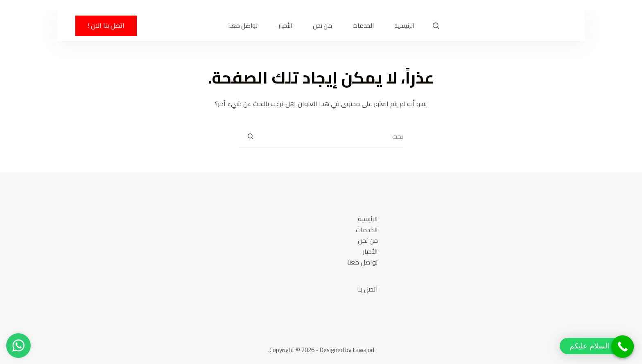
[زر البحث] (250, 137)
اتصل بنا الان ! (106, 25)
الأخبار (285, 26)
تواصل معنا (243, 26)
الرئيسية (404, 26)
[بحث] (436, 26)
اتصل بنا (367, 289)
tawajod (363, 350)
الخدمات (363, 26)
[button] (597, 346)
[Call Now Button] (623, 347)
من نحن (322, 26)
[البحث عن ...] (332, 137)
